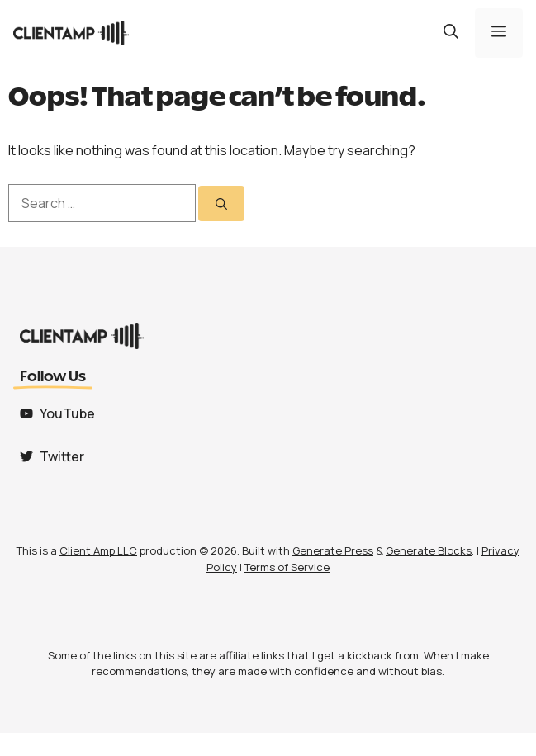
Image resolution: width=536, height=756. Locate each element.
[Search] (221, 203)
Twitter (62, 456)
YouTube (67, 413)
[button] (451, 33)
